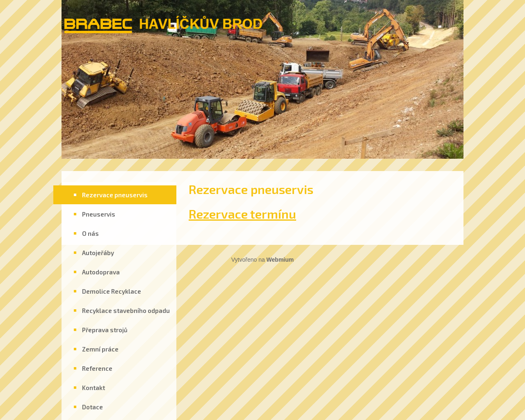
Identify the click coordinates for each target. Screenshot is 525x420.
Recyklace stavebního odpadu (126, 310)
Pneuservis (99, 214)
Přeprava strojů (105, 330)
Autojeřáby (98, 253)
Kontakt (94, 388)
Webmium (280, 260)
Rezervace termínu (242, 214)
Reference (97, 368)
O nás (90, 233)
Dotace (92, 407)
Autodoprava (101, 272)
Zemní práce (100, 349)
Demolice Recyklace (112, 291)
